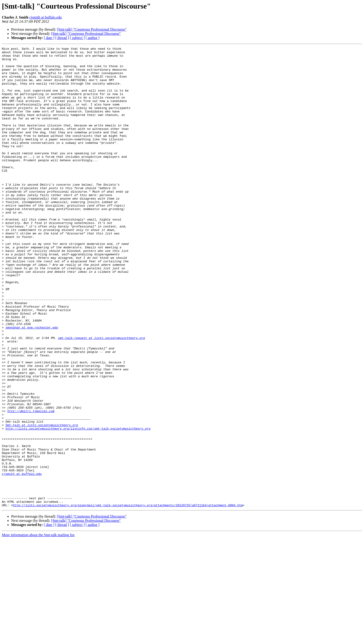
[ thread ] (62, 38)
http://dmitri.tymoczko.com (31, 484)
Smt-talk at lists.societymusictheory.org (42, 501)
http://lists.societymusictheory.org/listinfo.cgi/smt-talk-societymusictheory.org (78, 505)
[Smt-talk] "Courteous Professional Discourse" (92, 29)
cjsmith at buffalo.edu (45, 17)
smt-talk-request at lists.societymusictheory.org (101, 396)
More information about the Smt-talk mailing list (38, 627)
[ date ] (49, 38)
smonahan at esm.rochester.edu (32, 384)
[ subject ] (77, 38)
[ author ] (93, 38)
